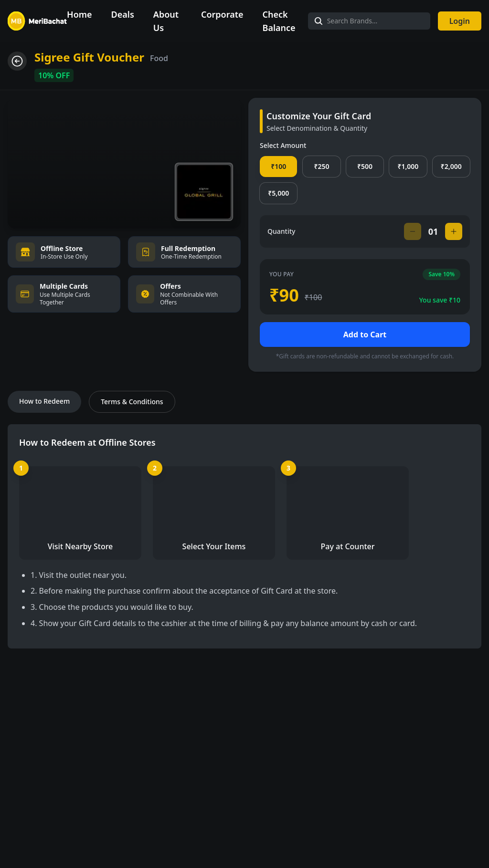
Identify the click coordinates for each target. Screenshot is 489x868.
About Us (166, 21)
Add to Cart (365, 335)
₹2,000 (451, 166)
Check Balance (279, 21)
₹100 (278, 166)
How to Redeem (44, 401)
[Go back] (17, 61)
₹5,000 (278, 193)
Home (80, 14)
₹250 (322, 166)
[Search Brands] (369, 21)
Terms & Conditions (132, 402)
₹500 (365, 166)
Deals (123, 14)
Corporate (222, 14)
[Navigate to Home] (37, 21)
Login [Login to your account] (460, 21)
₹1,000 (408, 166)
